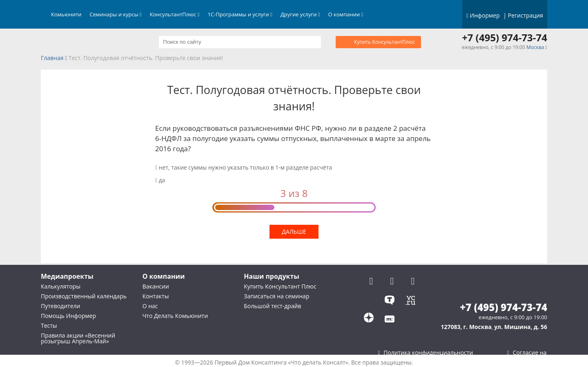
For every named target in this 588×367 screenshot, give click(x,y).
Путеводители (60, 306)
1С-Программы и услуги (240, 14)
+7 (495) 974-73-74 (504, 38)
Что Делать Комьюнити (175, 316)
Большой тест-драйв (272, 306)
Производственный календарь (84, 296)
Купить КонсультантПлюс (384, 42)
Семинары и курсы (116, 14)
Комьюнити (66, 14)
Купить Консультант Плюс (280, 286)
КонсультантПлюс (175, 14)
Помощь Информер (68, 316)
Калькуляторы (61, 286)
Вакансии (156, 286)
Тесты (49, 326)
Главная (52, 58)
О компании (346, 14)
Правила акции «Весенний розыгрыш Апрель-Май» (78, 338)
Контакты (156, 296)
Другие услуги (300, 14)
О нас (150, 306)
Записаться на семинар (276, 296)
